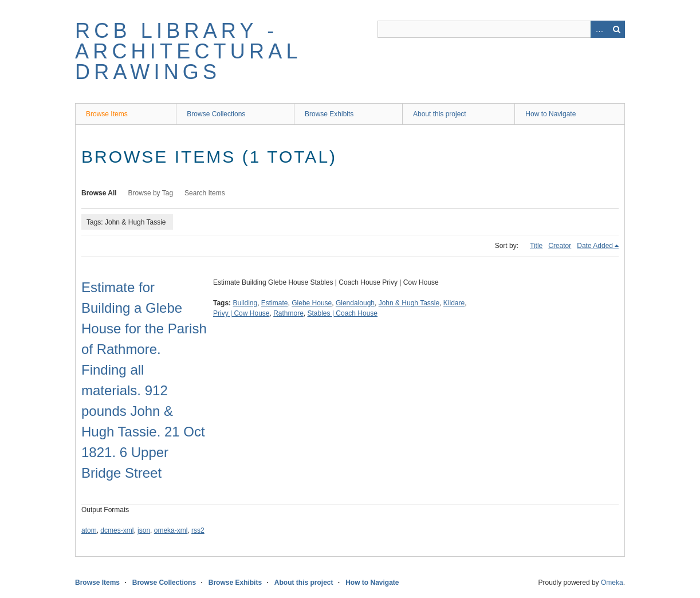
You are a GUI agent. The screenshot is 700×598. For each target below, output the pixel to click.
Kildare (454, 303)
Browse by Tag (151, 193)
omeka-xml (171, 530)
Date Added (595, 246)
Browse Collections (216, 114)
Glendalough (355, 303)
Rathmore (288, 313)
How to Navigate (550, 114)
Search (616, 29)
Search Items (205, 193)
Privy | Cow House (241, 313)
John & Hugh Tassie (409, 303)
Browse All (99, 193)
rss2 (198, 530)
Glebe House (312, 303)
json (144, 530)
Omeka (612, 583)
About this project (440, 114)
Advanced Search (599, 29)
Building (245, 303)
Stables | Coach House (343, 313)
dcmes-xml (117, 530)
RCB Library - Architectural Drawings (188, 51)
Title (536, 246)
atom (89, 530)
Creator (560, 246)
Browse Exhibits (329, 114)
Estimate (275, 303)
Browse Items (107, 114)
